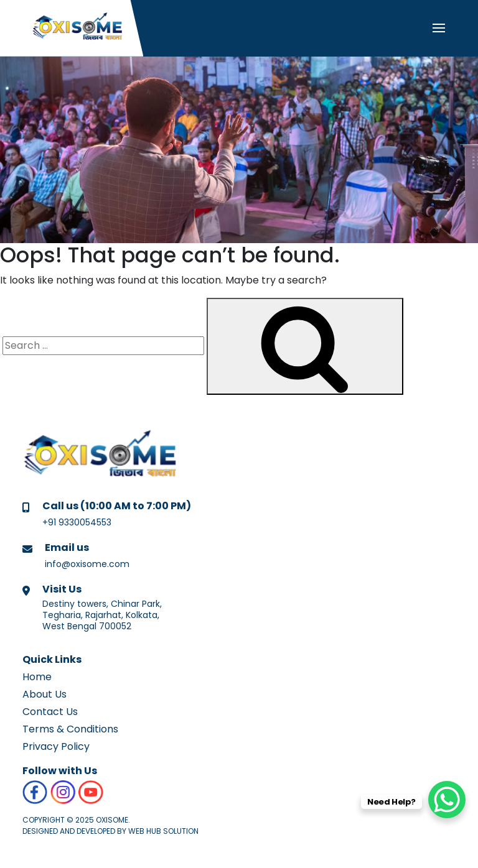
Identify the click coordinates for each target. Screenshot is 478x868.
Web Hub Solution (163, 831)
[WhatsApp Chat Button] (447, 800)
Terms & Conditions (70, 729)
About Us (45, 694)
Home (37, 677)
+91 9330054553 (77, 522)
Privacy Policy (56, 746)
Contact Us (50, 712)
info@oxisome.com (87, 564)
